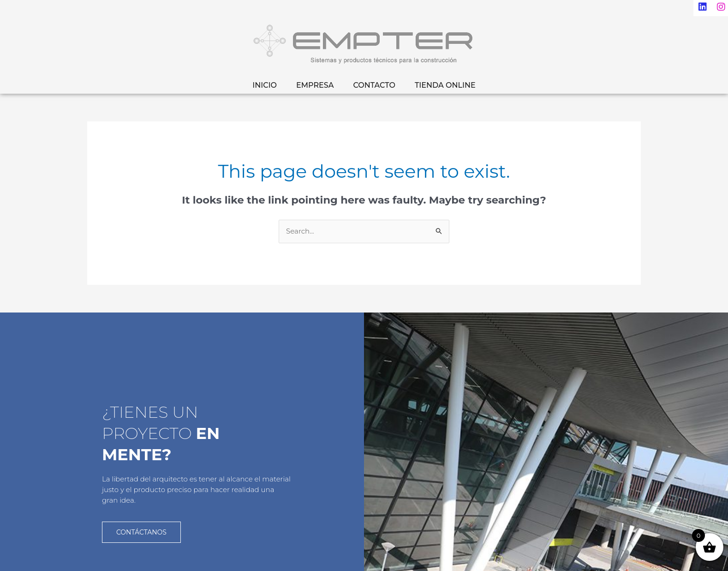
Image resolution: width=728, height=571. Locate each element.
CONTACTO (374, 85)
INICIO (265, 85)
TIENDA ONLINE (445, 85)
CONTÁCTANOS (141, 532)
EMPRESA (315, 85)
